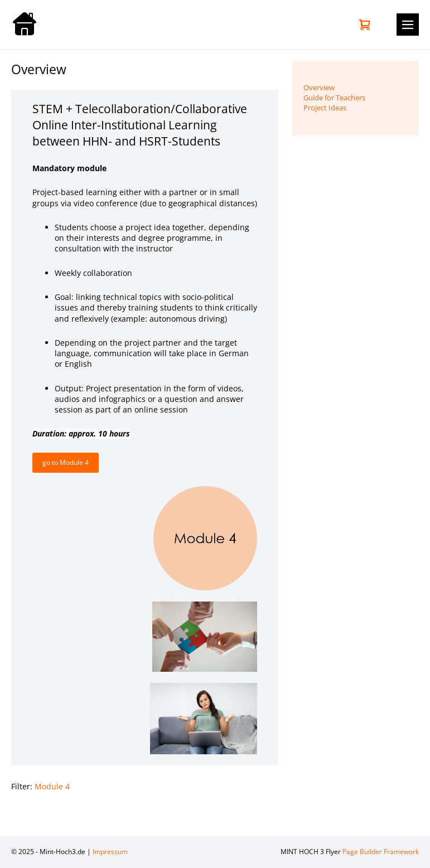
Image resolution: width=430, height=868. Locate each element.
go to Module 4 (66, 462)
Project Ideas (325, 108)
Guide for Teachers (334, 98)
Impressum (110, 852)
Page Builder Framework (381, 852)
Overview (319, 88)
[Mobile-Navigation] (408, 25)
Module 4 (52, 786)
